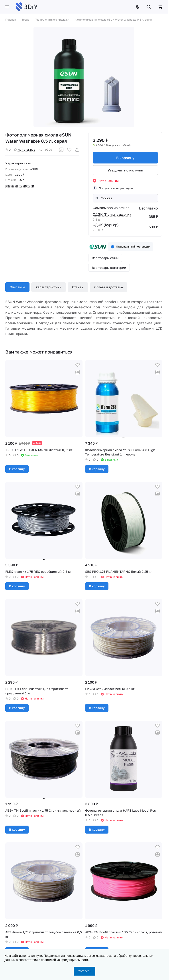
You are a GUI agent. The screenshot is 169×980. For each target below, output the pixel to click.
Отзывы (78, 287)
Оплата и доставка (109, 287)
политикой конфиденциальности (65, 960)
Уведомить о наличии (125, 170)
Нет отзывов (25, 150)
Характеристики (49, 287)
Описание (17, 287)
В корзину (125, 158)
